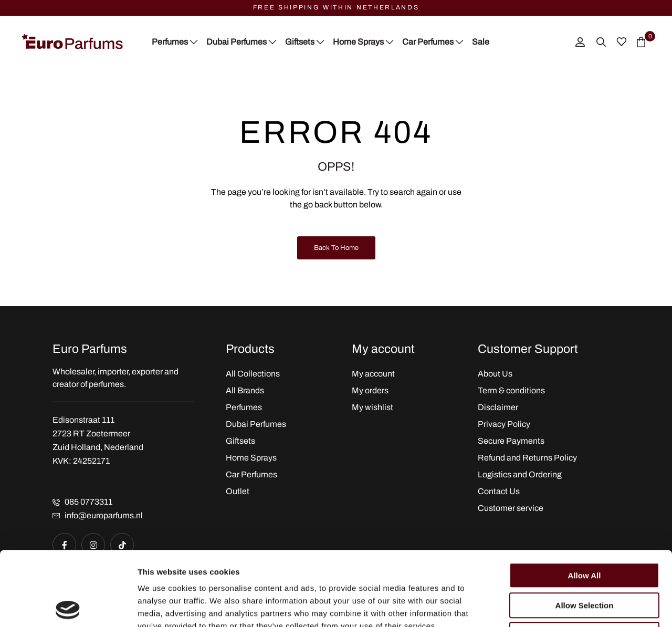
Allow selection (585, 531)
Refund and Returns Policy (527, 458)
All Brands (245, 390)
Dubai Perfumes (256, 424)
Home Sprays (251, 458)
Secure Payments (511, 441)
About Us (495, 374)
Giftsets (240, 441)
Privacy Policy (504, 424)
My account (373, 374)
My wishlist (372, 407)
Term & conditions (511, 390)
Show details (551, 606)
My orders (370, 390)
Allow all (585, 501)
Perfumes (244, 407)
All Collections (253, 374)
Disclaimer (498, 407)
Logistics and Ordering (520, 474)
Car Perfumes (251, 474)
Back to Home (336, 248)
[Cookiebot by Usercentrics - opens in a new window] (68, 607)
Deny (585, 561)
